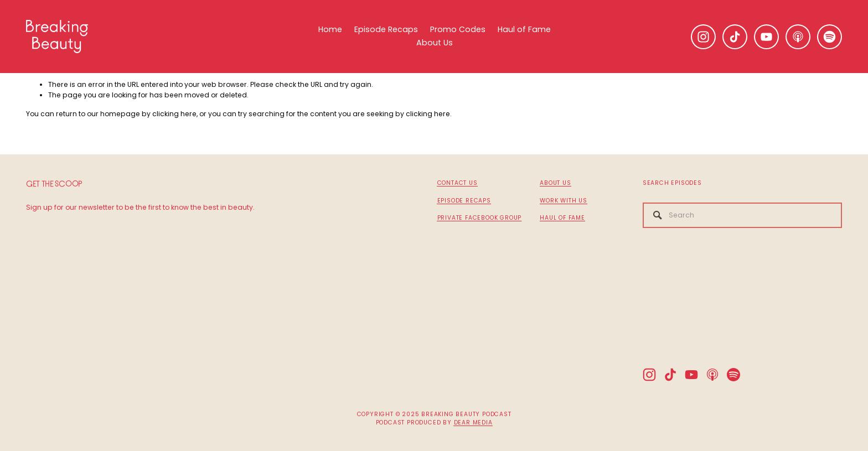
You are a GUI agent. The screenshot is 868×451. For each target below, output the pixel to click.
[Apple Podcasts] (798, 37)
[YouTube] (766, 37)
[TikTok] (735, 37)
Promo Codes (458, 29)
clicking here (174, 114)
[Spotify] (830, 37)
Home (330, 29)
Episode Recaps (386, 29)
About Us (435, 43)
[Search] (742, 215)
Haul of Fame (524, 29)
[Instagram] (703, 37)
